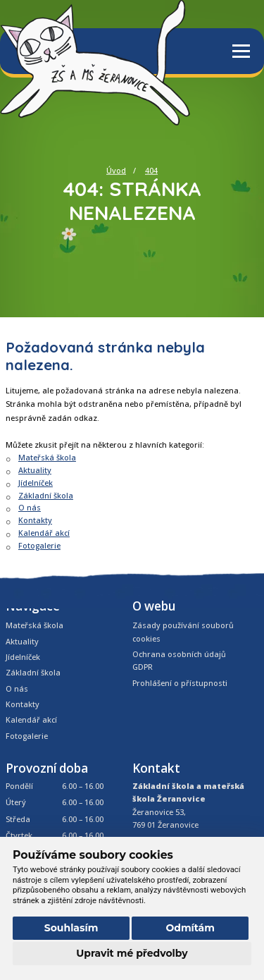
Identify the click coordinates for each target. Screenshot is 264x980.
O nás (30, 507)
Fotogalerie (39, 545)
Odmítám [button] (190, 928)
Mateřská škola (47, 457)
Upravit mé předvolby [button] (132, 953)
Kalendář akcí (44, 533)
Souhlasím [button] (71, 928)
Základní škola (46, 495)
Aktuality (35, 470)
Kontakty (35, 520)
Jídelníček (36, 483)
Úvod (116, 170)
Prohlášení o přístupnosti (180, 683)
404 (151, 170)
